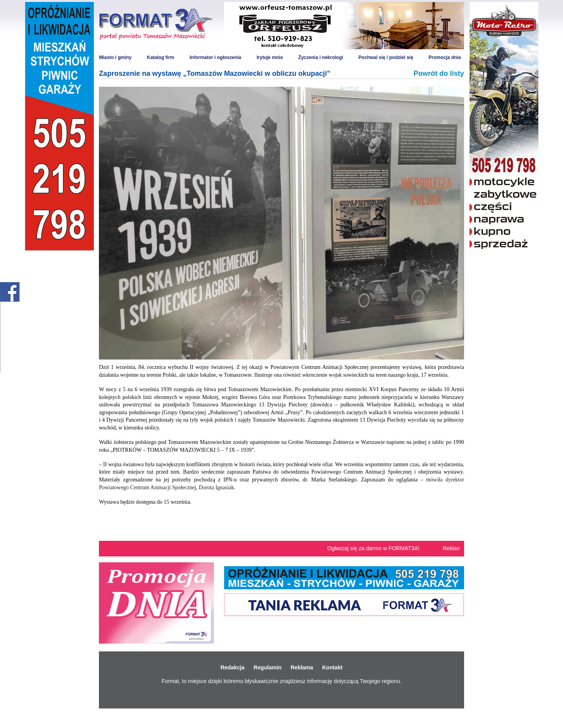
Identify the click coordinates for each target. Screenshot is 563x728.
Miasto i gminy (115, 57)
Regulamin (268, 667)
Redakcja (232, 667)
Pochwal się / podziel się (386, 57)
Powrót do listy (439, 73)
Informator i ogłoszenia (215, 57)
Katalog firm (161, 57)
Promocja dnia (445, 57)
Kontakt (332, 667)
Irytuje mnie (270, 57)
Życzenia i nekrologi (321, 57)
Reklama (302, 667)
